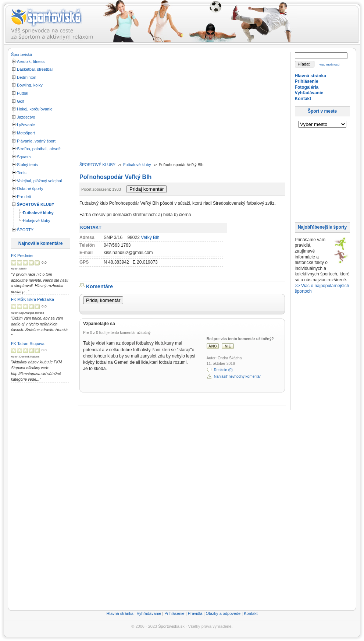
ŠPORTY (25, 230)
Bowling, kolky (30, 85)
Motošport (26, 133)
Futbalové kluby (38, 213)
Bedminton (27, 77)
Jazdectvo (26, 117)
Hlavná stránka (311, 76)
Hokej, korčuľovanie (35, 109)
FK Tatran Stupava (28, 344)
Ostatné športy (30, 189)
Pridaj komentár (147, 189)
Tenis (22, 173)
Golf (21, 101)
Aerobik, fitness (31, 61)
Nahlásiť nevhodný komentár (238, 376)
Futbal (23, 93)
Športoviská (22, 54)
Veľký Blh (150, 237)
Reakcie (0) (223, 370)
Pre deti (24, 197)
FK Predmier (22, 256)
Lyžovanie (26, 125)
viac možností (330, 64)
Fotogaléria (307, 87)
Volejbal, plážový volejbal (39, 181)
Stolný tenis (27, 165)
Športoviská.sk (171, 626)
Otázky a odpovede (223, 613)
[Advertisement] (40, 497)
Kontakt (303, 99)
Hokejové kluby (37, 221)
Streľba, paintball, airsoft (39, 149)
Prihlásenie (307, 81)
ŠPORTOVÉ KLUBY (36, 204)
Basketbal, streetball (35, 69)
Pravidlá (195, 613)
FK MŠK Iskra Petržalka (33, 299)
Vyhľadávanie (309, 93)
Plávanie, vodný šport (36, 141)
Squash (24, 157)
